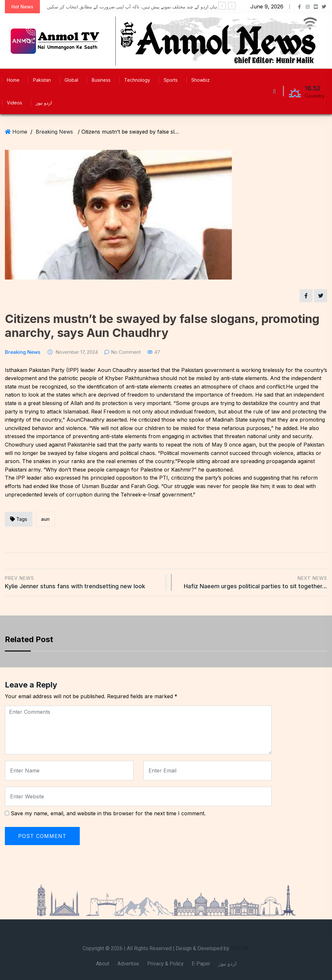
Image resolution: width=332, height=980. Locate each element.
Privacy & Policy (165, 964)
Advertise (128, 964)
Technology (137, 80)
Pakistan (42, 80)
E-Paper (201, 964)
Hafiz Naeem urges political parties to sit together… (253, 582)
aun (45, 519)
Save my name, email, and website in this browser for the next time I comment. (108, 813)
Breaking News (54, 132)
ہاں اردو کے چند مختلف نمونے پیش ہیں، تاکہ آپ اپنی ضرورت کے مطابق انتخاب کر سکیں (132, 7)
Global (71, 80)
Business (101, 80)
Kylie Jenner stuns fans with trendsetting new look (83, 582)
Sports (171, 80)
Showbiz (201, 80)
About (103, 964)
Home (13, 80)
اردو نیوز (44, 103)
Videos (14, 103)
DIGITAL (240, 949)
